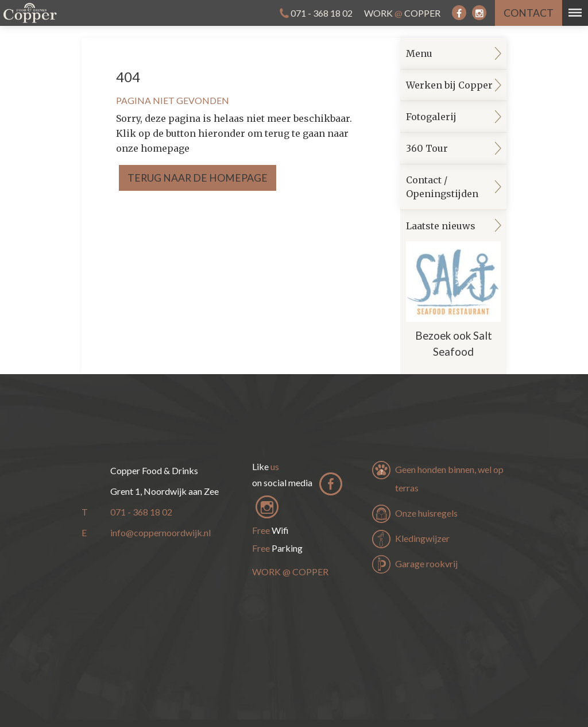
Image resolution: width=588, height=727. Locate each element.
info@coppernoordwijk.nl (160, 532)
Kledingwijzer (422, 538)
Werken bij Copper (449, 85)
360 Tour (427, 148)
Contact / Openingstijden (442, 187)
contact (529, 13)
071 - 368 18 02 (322, 13)
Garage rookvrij (426, 563)
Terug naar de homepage (198, 178)
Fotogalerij (431, 117)
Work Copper (402, 13)
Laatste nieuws (453, 293)
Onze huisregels (426, 513)
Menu (419, 53)
